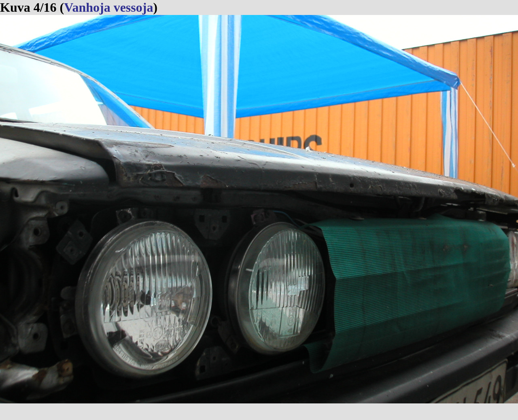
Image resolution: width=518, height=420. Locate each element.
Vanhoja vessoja (108, 7)
